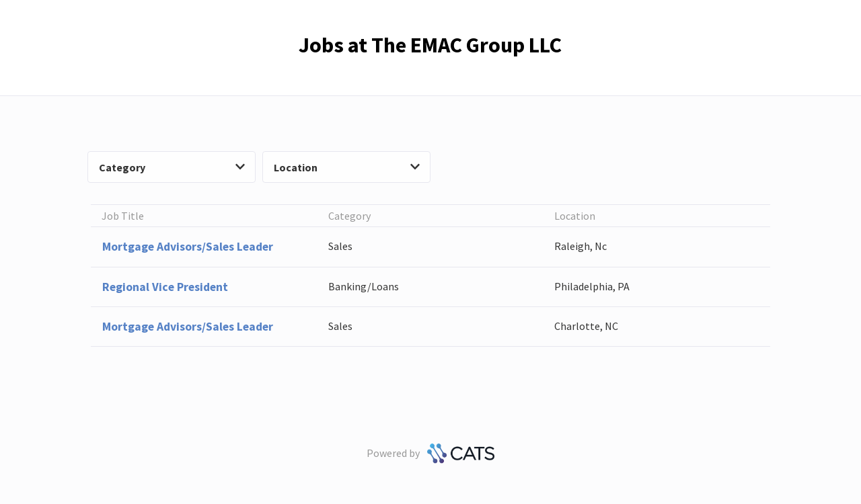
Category (172, 167)
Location (347, 167)
